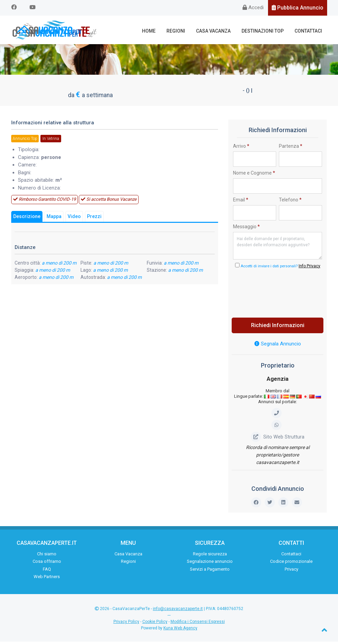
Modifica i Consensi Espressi (198, 624)
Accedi (253, 7)
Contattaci (309, 31)
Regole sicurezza (210, 556)
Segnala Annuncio (278, 346)
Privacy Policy (126, 624)
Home (154, 31)
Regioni (180, 31)
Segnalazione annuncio (210, 563)
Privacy (291, 571)
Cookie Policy (155, 624)
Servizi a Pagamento (210, 571)
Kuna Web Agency (180, 630)
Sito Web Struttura (278, 439)
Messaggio (246, 229)
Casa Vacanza (216, 31)
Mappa (54, 219)
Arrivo (241, 148)
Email (241, 202)
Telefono (290, 202)
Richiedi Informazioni (278, 327)
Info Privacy (309, 268)
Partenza (291, 148)
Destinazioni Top (264, 31)
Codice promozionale (291, 563)
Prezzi (94, 219)
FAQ (47, 571)
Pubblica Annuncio (298, 8)
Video (74, 219)
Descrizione (27, 219)
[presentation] (285, 293)
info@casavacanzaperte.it (178, 611)
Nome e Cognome (254, 175)
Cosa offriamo (47, 563)
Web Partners (47, 579)
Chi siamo (47, 556)
